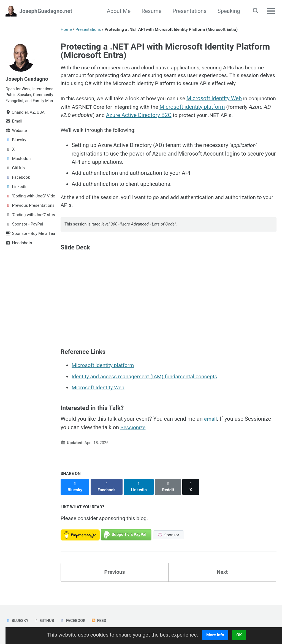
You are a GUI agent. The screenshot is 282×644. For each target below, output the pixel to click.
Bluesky (17, 621)
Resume (150, 11)
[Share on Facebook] (107, 495)
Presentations (188, 11)
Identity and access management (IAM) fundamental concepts (148, 388)
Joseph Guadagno (28, 79)
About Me (117, 11)
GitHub (45, 621)
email (211, 430)
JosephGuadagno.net (46, 11)
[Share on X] (193, 495)
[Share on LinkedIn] (140, 495)
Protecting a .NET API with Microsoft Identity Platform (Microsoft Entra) (165, 51)
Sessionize (134, 438)
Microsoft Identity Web (220, 100)
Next (222, 578)
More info (219, 635)
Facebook (74, 621)
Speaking (227, 11)
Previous (115, 578)
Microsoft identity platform (227, 108)
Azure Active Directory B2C (186, 116)
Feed (101, 621)
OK (243, 635)
